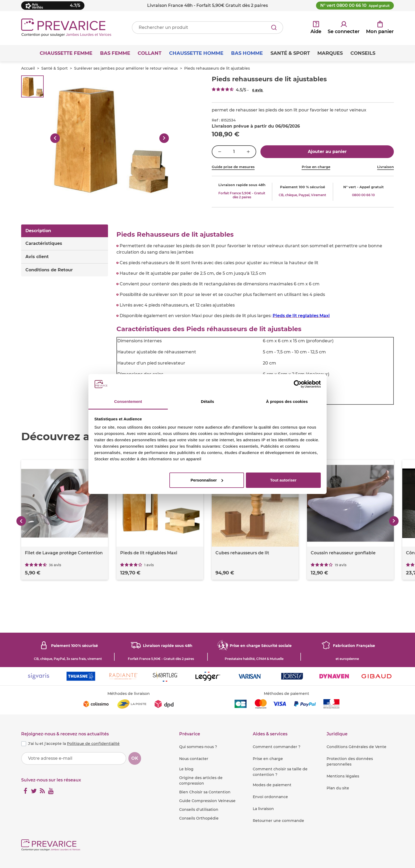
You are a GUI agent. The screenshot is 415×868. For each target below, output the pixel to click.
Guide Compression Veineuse (207, 801)
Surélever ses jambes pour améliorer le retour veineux (126, 68)
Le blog (186, 769)
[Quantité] (234, 152)
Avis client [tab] (37, 257)
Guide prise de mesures (233, 167)
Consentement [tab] (128, 401)
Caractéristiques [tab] (44, 243)
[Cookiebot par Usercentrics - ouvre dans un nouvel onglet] (298, 384)
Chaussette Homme (196, 53)
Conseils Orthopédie (199, 818)
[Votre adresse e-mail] (74, 758)
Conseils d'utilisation (199, 809)
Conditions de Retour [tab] (49, 270)
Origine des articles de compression (201, 781)
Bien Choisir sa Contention (205, 792)
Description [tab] (38, 231)
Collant (150, 53)
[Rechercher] (274, 28)
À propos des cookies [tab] (287, 401)
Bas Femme (115, 53)
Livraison (385, 167)
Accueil (28, 68)
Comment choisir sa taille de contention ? (280, 772)
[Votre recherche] (208, 28)
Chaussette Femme (66, 53)
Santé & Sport (55, 68)
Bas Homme (247, 53)
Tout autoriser (283, 480)
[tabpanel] (255, 318)
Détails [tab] (207, 401)
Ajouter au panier (327, 152)
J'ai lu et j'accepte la (74, 744)
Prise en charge (316, 167)
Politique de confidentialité (93, 744)
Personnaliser (207, 480)
